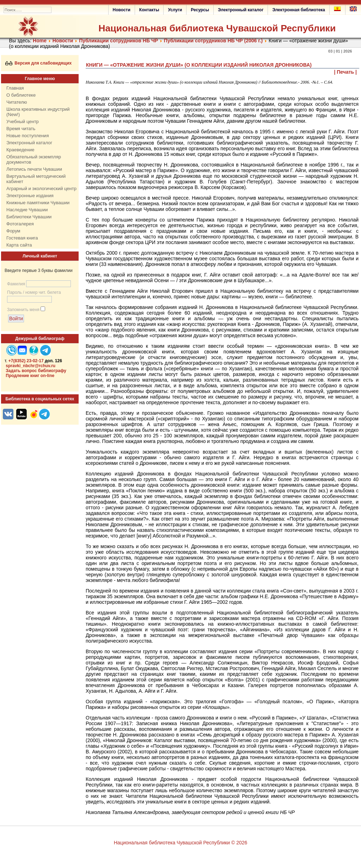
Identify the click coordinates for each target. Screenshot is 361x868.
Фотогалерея (20, 224)
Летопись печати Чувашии (34, 169)
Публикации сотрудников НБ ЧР (118, 41)
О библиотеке (21, 95)
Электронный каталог (241, 10)
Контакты (149, 10)
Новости (122, 10)
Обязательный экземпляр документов (34, 159)
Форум (13, 231)
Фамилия (16, 284)
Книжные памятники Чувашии (38, 203)
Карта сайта (19, 245)
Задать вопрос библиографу (36, 371)
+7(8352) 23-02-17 (26, 361)
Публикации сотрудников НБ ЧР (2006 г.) (213, 41)
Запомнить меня (23, 310)
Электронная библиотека (299, 10)
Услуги (175, 10)
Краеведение (20, 150)
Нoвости (63, 41)
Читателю (17, 102)
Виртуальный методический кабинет (36, 179)
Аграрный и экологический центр (41, 189)
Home (40, 41)
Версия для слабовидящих (39, 63)
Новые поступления (27, 136)
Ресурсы (200, 10)
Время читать (21, 129)
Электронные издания (30, 196)
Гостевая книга (22, 238)
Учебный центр (23, 122)
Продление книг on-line (30, 376)
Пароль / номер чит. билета (34, 292)
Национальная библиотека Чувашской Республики (217, 28)
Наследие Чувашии (27, 210)
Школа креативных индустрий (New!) (38, 112)
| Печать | (346, 72)
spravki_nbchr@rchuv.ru (30, 366)
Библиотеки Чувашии (29, 217)
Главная (15, 88)
